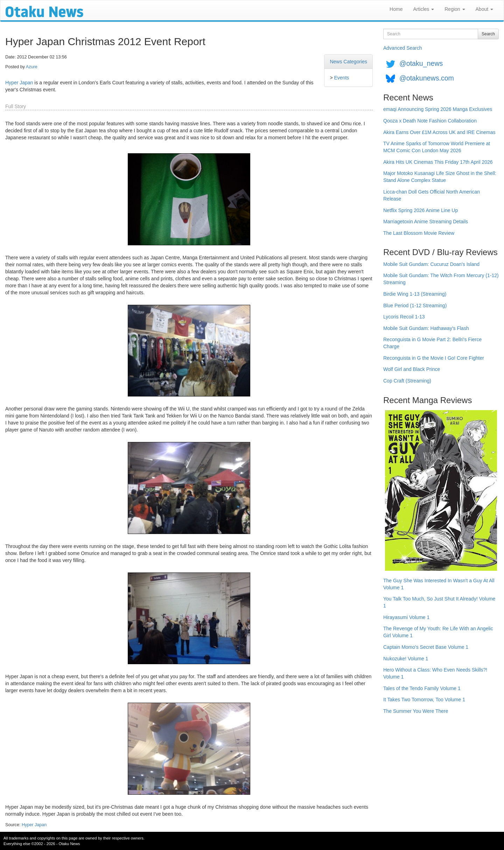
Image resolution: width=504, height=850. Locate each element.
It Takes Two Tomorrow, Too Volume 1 (424, 700)
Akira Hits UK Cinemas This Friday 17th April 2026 (438, 162)
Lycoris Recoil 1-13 (404, 317)
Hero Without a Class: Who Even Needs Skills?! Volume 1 (435, 673)
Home (396, 9)
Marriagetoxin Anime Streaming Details (426, 222)
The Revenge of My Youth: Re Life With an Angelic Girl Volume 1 (438, 632)
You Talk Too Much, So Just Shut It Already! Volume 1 (439, 602)
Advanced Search (403, 48)
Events (341, 78)
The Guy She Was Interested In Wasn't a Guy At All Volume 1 (439, 584)
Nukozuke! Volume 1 (406, 659)
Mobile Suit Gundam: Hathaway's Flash (426, 328)
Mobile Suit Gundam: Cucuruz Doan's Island (431, 264)
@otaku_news (421, 63)
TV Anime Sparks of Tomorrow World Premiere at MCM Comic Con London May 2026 (437, 147)
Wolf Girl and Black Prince (412, 369)
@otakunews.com (427, 78)
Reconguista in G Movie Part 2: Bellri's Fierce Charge (432, 343)
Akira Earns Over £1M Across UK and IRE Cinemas (439, 132)
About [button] (484, 9)
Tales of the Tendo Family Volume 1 (422, 688)
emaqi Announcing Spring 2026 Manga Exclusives (438, 109)
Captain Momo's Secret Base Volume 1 (426, 647)
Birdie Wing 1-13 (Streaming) (415, 294)
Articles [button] (423, 9)
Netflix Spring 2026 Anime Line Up (421, 210)
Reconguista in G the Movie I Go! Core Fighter (434, 358)
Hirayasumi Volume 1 (406, 617)
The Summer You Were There (416, 711)
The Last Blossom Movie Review (419, 233)
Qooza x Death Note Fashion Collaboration (430, 121)
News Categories (348, 62)
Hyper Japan (19, 83)
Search (488, 34)
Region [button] (455, 9)
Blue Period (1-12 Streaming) (415, 305)
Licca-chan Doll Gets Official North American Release (432, 195)
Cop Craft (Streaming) (407, 381)
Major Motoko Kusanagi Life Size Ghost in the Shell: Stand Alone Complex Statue (440, 177)
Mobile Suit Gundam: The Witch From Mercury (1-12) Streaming (441, 279)
